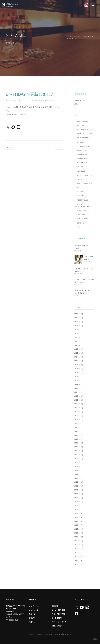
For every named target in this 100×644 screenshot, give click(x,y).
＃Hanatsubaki (82, 159)
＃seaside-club (82, 223)
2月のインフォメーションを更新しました (84, 270)
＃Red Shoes (81, 196)
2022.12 (77, 439)
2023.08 (77, 412)
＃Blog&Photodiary (84, 130)
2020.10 (77, 525)
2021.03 (77, 513)
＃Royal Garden (82, 211)
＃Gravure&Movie (83, 146)
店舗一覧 (32, 614)
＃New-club (80, 171)
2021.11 (77, 482)
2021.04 (77, 509)
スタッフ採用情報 (58, 614)
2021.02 (77, 517)
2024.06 (77, 380)
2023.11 (77, 400)
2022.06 (77, 462)
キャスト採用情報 (58, 610)
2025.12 (77, 318)
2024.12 (77, 357)
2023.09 (77, 408)
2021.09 (77, 490)
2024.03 (77, 388)
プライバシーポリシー (60, 622)
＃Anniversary (82, 121)
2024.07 (77, 376)
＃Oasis (79, 179)
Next (60, 148)
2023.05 (77, 423)
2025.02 (77, 353)
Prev (10, 148)
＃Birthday (11, 114)
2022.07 (77, 459)
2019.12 (77, 564)
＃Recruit (80, 192)
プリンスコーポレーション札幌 (31, 100)
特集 (76, 104)
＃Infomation (81, 163)
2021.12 (77, 478)
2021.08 (77, 494)
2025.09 (77, 326)
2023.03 (77, 427)
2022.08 (77, 455)
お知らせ (78, 36)
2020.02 (77, 556)
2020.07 (77, 537)
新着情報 (50, 100)
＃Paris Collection (84, 184)
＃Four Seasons (82, 138)
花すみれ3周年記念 (89, 258)
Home (69, 36)
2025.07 (77, 333)
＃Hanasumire (81, 155)
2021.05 (77, 506)
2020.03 (77, 552)
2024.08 (77, 373)
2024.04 (77, 384)
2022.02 (77, 474)
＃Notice (88, 175)
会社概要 (55, 606)
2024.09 (77, 369)
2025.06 (77, 337)
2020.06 (77, 541)
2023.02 (77, 431)
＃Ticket (79, 227)
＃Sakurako (80, 215)
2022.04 (77, 466)
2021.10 (77, 486)
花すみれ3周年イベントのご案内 (84, 247)
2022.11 (77, 443)
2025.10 (77, 322)
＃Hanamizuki (81, 150)
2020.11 (77, 521)
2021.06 (77, 502)
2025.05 (77, 341)
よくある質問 (57, 618)
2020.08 (77, 533)
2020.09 (77, 529)
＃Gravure (80, 142)
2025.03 (77, 349)
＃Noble (79, 175)
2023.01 (77, 435)
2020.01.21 (11, 100)
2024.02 (77, 392)
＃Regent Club (82, 200)
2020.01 (77, 560)
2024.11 (77, 361)
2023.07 (77, 416)
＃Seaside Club (82, 219)
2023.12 (77, 396)
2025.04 (77, 345)
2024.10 (77, 365)
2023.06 (77, 420)
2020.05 (77, 545)
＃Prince (22, 114)
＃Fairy (89, 134)
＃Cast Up (80, 134)
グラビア (32, 618)
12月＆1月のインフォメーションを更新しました (84, 281)
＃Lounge (79, 167)
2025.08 (77, 329)
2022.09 (77, 451)
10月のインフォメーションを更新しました (84, 292)
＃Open (87, 179)
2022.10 (77, 447)
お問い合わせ (57, 626)
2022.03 (77, 470)
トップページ (34, 606)
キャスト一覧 (34, 610)
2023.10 (77, 404)
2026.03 (77, 314)
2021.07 (77, 498)
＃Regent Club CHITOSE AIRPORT (83, 205)
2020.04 (77, 549)
